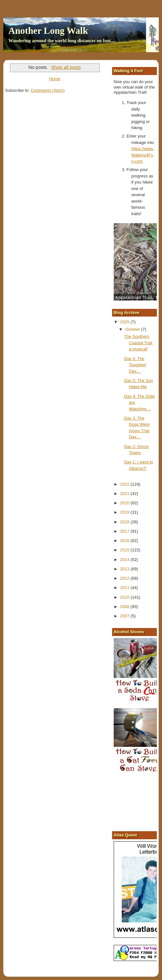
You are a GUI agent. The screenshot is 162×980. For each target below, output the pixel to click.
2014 (125, 560)
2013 (125, 569)
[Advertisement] (138, 803)
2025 (125, 322)
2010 (125, 597)
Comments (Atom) (48, 90)
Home (55, 79)
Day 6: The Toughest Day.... (135, 365)
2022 (125, 484)
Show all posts (66, 67)
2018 (125, 522)
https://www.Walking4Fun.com (143, 155)
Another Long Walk (48, 31)
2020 (125, 503)
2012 (125, 578)
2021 (125, 494)
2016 (125, 541)
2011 (125, 588)
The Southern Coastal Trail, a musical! (139, 343)
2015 (125, 550)
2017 (125, 531)
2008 (125, 607)
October (133, 329)
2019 (125, 512)
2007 (125, 616)
